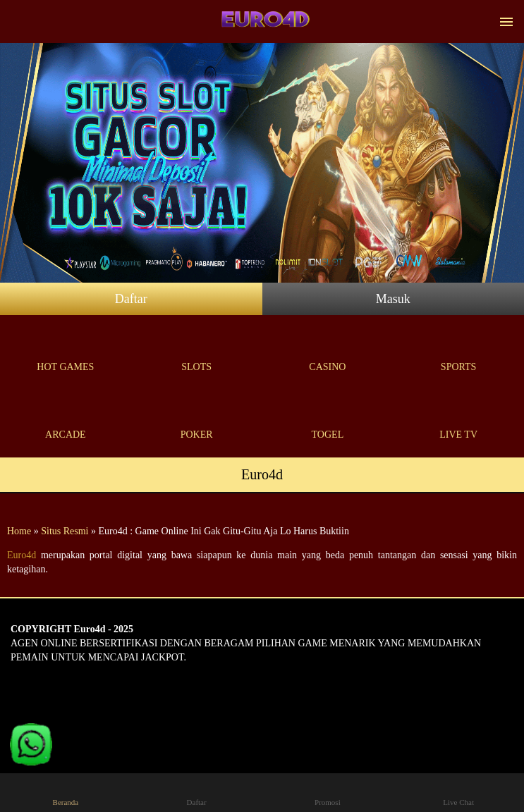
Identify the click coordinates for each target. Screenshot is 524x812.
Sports (458, 351)
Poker (197, 418)
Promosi (328, 792)
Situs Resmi (65, 531)
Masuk (393, 299)
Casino (328, 351)
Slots (197, 351)
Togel (328, 418)
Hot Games (66, 351)
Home (19, 531)
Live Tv (458, 418)
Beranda (66, 792)
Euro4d (22, 555)
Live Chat (459, 792)
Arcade (66, 418)
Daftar (131, 299)
